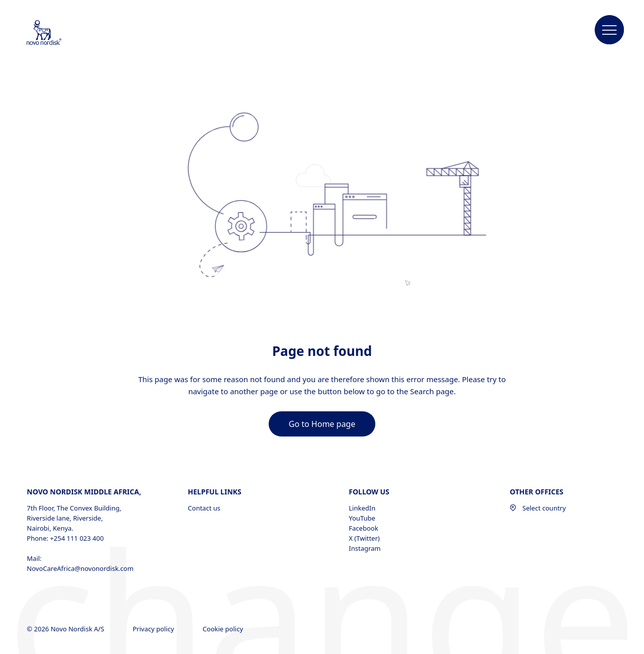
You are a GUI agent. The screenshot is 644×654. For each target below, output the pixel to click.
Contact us (204, 508)
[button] (610, 30)
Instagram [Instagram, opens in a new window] (365, 548)
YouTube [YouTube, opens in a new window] (362, 518)
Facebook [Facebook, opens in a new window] (363, 528)
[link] (322, 424)
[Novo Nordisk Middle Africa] (57, 33)
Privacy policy (154, 629)
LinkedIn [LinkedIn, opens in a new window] (362, 508)
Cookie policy (224, 629)
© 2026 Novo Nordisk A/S (66, 629)
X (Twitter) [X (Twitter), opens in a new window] (364, 538)
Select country (538, 508)
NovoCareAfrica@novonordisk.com (80, 568)
